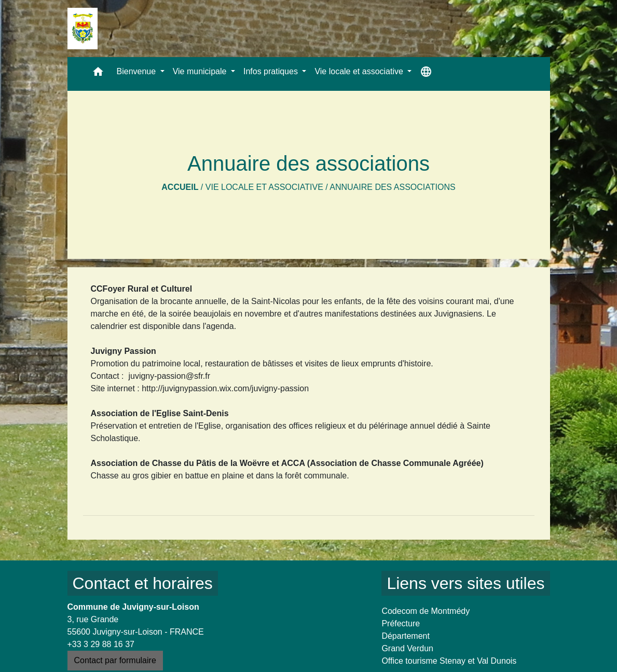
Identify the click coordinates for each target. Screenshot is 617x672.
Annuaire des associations (392, 187)
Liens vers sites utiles (465, 583)
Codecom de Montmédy (426, 611)
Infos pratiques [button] (272, 71)
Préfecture (401, 623)
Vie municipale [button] (201, 71)
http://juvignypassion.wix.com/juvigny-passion (225, 388)
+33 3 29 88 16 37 (101, 644)
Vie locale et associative (264, 187)
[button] (98, 74)
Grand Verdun (407, 648)
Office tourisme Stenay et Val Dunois (449, 661)
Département (406, 636)
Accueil (180, 187)
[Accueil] (83, 29)
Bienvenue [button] (138, 71)
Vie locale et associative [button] (360, 71)
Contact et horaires (143, 583)
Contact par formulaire (115, 660)
